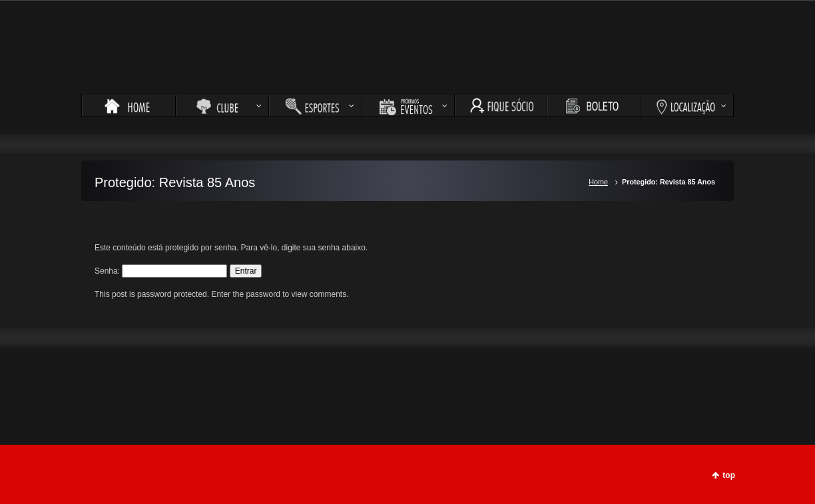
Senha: (161, 271)
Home (598, 182)
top (729, 475)
